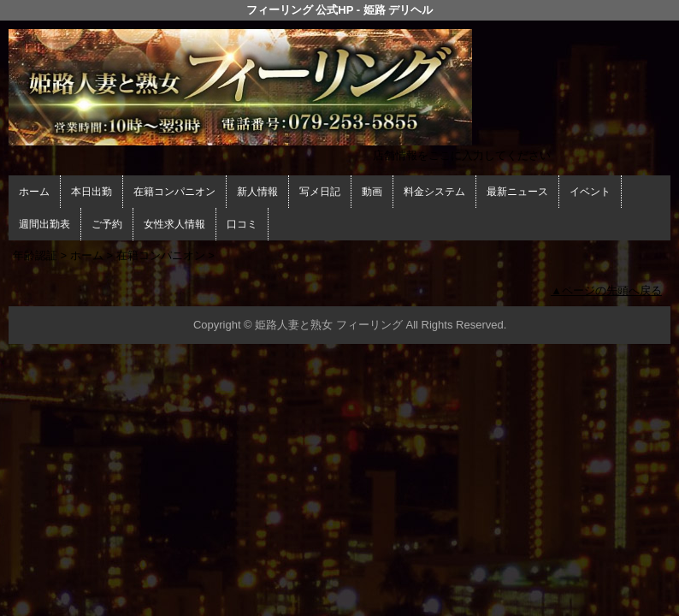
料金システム (434, 192)
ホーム (34, 192)
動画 (372, 192)
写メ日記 (320, 192)
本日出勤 (92, 192)
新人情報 (257, 192)
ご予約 (107, 224)
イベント (590, 192)
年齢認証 (35, 255)
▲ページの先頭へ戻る (606, 290)
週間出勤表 (44, 224)
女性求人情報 (174, 224)
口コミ (242, 224)
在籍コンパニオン (174, 192)
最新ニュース (517, 192)
